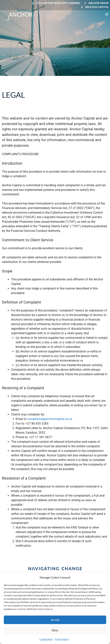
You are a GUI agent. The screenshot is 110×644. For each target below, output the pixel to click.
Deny (55, 630)
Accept (55, 620)
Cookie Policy (46, 639)
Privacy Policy (62, 639)
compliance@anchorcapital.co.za (50, 419)
